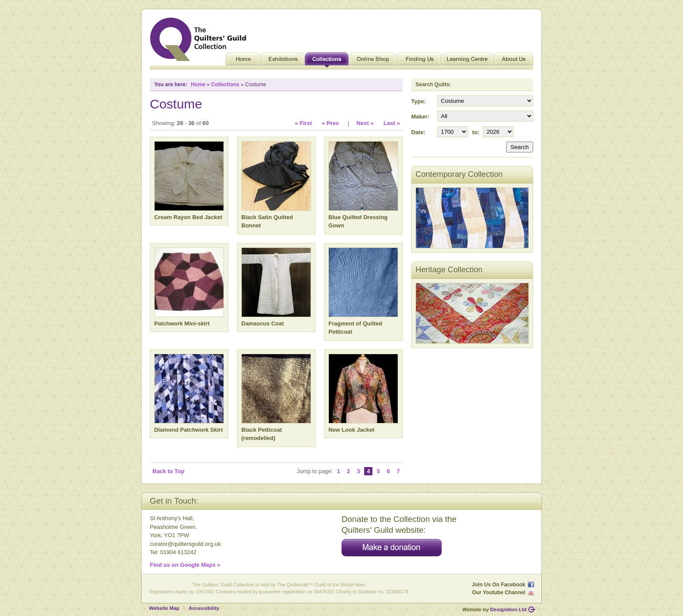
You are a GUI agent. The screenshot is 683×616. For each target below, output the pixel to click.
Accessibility (204, 608)
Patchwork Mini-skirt (182, 323)
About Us (514, 61)
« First (303, 123)
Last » (392, 123)
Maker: (420, 117)
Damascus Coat (263, 323)
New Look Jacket (352, 430)
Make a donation (392, 548)
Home (243, 61)
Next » (365, 123)
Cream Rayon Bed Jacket (188, 217)
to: (476, 132)
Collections (327, 61)
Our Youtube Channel (499, 592)
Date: (418, 132)
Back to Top (168, 471)
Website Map (164, 608)
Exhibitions (283, 61)
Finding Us (419, 61)
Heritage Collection (449, 270)
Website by (495, 609)
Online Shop (373, 61)
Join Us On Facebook (499, 585)
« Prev (330, 123)
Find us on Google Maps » (185, 565)
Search (520, 147)
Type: (419, 101)
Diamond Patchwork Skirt (188, 430)
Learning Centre (467, 61)
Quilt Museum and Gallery (200, 39)
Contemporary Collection (459, 174)
